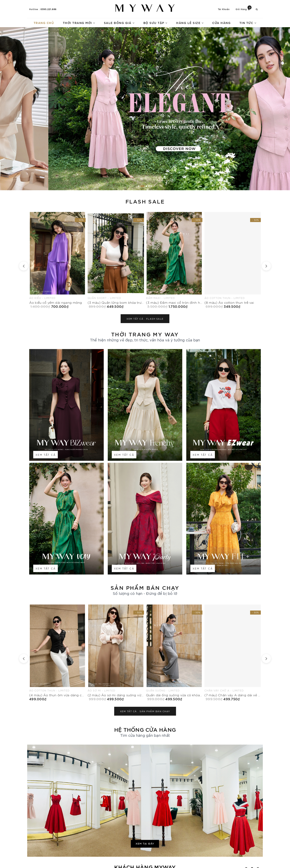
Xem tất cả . (145, 319)
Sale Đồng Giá (119, 23)
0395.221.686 (49, 9)
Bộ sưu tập (155, 23)
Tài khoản (224, 9)
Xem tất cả (46, 455)
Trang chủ (44, 23)
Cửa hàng (221, 23)
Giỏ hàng (244, 9)
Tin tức (248, 23)
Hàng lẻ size (190, 23)
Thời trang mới (79, 23)
